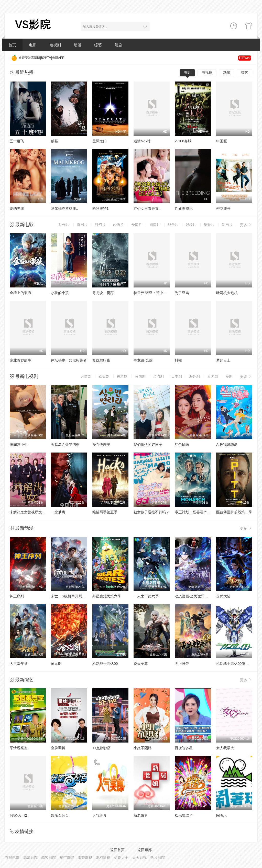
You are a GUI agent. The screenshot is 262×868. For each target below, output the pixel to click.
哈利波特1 (101, 209)
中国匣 (222, 141)
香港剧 (122, 376)
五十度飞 (17, 141)
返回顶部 (145, 850)
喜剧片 (82, 225)
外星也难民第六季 (107, 596)
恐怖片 (118, 225)
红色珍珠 (182, 445)
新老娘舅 (141, 815)
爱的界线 (17, 209)
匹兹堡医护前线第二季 (234, 512)
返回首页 (117, 850)
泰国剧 (213, 376)
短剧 (118, 45)
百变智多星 (184, 748)
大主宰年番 (19, 664)
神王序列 (17, 596)
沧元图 (56, 664)
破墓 (54, 141)
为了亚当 (182, 293)
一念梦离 (58, 512)
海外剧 (194, 376)
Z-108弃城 (183, 141)
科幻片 (100, 225)
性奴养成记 (184, 209)
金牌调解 (58, 748)
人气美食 (100, 815)
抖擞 (178, 360)
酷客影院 (49, 858)
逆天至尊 (141, 664)
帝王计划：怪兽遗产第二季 (196, 512)
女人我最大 (225, 748)
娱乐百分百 (60, 815)
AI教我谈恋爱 (227, 445)
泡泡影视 (103, 858)
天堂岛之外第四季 (65, 445)
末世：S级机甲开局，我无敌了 (75, 596)
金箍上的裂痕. (21, 293)
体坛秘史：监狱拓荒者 (69, 360)
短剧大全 (121, 858)
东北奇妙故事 (20, 360)
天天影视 (139, 858)
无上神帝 (182, 664)
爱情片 (137, 225)
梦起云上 (223, 360)
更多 (246, 225)
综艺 (98, 45)
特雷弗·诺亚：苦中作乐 (152, 293)
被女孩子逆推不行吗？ (151, 512)
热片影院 (158, 858)
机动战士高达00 (105, 664)
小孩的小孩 (60, 293)
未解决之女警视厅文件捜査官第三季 (38, 512)
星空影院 (67, 858)
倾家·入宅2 (18, 815)
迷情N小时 (142, 141)
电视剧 (55, 45)
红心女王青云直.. (147, 209)
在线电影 (12, 858)
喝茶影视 (85, 858)
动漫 (78, 45)
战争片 (173, 225)
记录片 (191, 225)
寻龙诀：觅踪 (103, 293)
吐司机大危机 (227, 293)
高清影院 (30, 858)
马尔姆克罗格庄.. (64, 209)
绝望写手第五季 (105, 512)
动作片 (64, 225)
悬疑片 (209, 225)
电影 (33, 45)
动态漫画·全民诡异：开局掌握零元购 (204, 596)
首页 (12, 45)
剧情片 (155, 225)
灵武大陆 (223, 596)
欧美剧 (104, 376)
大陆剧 (86, 376)
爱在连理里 (101, 445)
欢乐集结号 (184, 815)
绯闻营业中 (19, 445)
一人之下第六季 (146, 596)
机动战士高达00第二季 (234, 664)
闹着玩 (222, 815)
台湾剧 (158, 376)
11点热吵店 (102, 748)
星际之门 (100, 141)
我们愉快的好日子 (148, 445)
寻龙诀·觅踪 (143, 360)
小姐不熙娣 (143, 748)
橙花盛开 (223, 209)
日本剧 (177, 376)
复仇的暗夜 (101, 360)
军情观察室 (19, 748)
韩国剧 (140, 376)
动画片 (227, 225)
